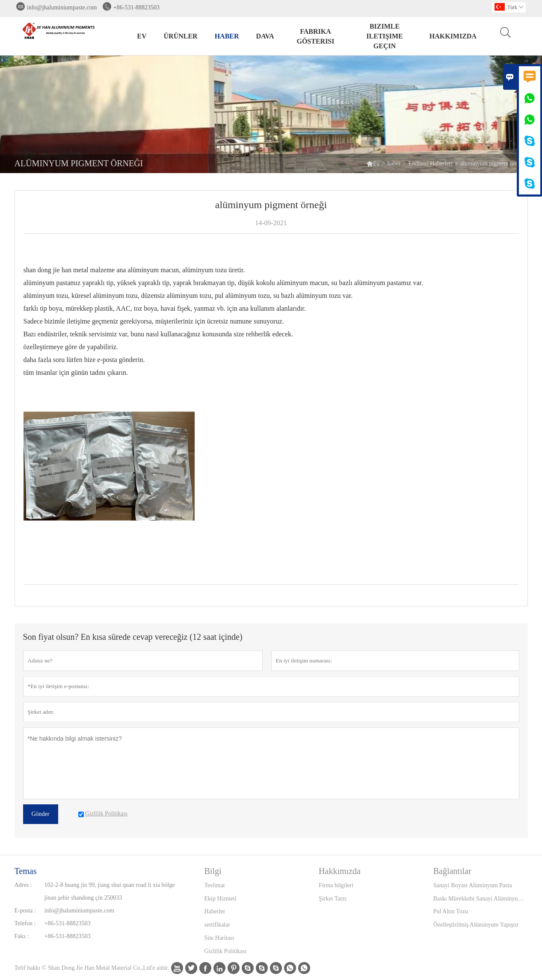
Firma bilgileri (336, 885)
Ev (142, 36)
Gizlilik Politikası (226, 951)
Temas (26, 871)
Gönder (41, 814)
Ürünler (181, 36)
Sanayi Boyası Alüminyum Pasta (473, 885)
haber (227, 36)
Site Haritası (219, 938)
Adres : (23, 885)
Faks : (22, 936)
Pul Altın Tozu (451, 911)
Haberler (215, 911)
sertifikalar (218, 925)
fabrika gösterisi (315, 36)
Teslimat (215, 885)
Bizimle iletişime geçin (384, 36)
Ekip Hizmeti (221, 899)
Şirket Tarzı (333, 899)
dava (265, 36)
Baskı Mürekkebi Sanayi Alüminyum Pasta (480, 899)
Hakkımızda (453, 36)
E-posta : (25, 911)
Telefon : (25, 923)
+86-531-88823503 (136, 7)
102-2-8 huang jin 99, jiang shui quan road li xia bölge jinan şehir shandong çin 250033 (110, 891)
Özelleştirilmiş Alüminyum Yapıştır (476, 925)
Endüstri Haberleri (430, 163)
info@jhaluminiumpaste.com (62, 7)
